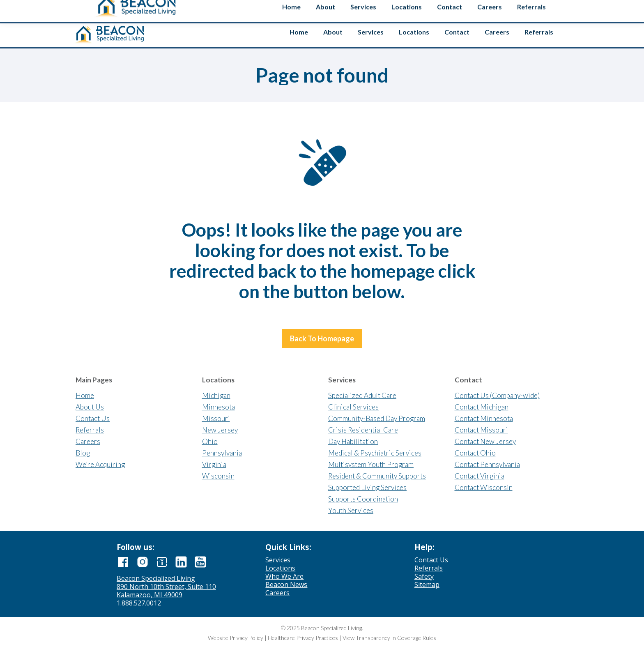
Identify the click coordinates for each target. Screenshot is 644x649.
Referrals (90, 430)
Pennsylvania (222, 453)
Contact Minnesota (484, 418)
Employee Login (447, 9)
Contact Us (93, 418)
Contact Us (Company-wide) (497, 395)
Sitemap (427, 585)
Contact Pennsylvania (487, 464)
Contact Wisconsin (484, 487)
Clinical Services (353, 407)
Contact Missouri (481, 430)
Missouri (216, 418)
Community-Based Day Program (377, 418)
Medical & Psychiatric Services (375, 453)
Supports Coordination (363, 499)
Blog (83, 453)
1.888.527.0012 (139, 603)
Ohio (210, 441)
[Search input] (499, 8)
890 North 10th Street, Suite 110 (166, 587)
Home (85, 395)
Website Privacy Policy (236, 638)
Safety (549, 9)
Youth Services (351, 510)
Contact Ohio (475, 453)
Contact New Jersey (485, 441)
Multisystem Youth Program (371, 464)
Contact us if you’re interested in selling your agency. (319, 8)
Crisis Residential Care (363, 430)
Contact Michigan (482, 407)
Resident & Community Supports (377, 476)
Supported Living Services (367, 487)
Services (278, 560)
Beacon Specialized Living (156, 578)
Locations (280, 568)
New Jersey (220, 430)
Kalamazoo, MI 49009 (149, 595)
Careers (88, 441)
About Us (90, 407)
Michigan (216, 395)
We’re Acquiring (100, 464)
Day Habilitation (353, 441)
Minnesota (218, 407)
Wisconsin (218, 476)
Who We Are (284, 576)
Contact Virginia (480, 476)
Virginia (214, 464)
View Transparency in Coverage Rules (389, 638)
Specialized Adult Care (362, 395)
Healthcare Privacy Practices (303, 638)
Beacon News (286, 585)
